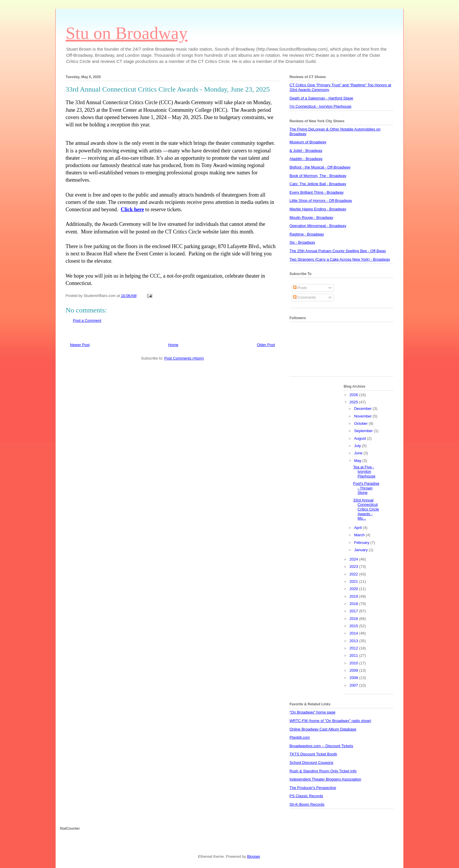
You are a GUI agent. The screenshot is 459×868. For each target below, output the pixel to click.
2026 (354, 395)
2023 (354, 567)
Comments (304, 297)
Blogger (254, 856)
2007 (354, 685)
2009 (354, 670)
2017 (354, 611)
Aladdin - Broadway (306, 159)
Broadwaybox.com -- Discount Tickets (321, 746)
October (362, 423)
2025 (354, 402)
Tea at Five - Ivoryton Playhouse (364, 472)
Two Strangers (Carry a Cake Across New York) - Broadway (340, 259)
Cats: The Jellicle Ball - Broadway (318, 184)
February (362, 543)
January (362, 550)
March (360, 535)
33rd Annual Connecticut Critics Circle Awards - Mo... (366, 509)
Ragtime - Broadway (307, 234)
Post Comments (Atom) (184, 358)
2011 (354, 655)
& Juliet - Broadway (306, 151)
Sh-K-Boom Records (307, 804)
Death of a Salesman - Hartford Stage (321, 98)
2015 (354, 626)
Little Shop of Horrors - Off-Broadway (321, 201)
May (358, 461)
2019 (354, 596)
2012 (354, 648)
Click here (132, 209)
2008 (354, 678)
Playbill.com (300, 737)
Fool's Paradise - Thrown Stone (366, 488)
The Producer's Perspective (313, 788)
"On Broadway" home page (312, 712)
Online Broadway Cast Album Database (323, 729)
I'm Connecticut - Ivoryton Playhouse (320, 106)
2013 (354, 641)
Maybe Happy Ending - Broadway (318, 209)
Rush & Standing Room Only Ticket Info (323, 771)
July (358, 446)
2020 (354, 589)
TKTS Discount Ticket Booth (313, 754)
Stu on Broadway (127, 33)
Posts (300, 288)
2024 (354, 559)
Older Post (266, 345)
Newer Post (80, 345)
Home (173, 345)
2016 (354, 619)
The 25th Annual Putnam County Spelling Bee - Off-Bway (338, 251)
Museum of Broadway (308, 142)
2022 (354, 574)
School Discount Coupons (311, 763)
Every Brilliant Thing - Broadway (317, 192)
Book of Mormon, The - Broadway (318, 176)
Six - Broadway (302, 242)
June (359, 453)
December (364, 409)
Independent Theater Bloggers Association (325, 779)
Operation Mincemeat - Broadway (318, 226)
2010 (354, 663)
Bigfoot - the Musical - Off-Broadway (320, 167)
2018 (354, 604)
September (364, 431)
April (359, 528)
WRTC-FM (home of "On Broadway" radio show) (330, 721)
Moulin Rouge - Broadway (311, 218)
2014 (354, 633)
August (361, 438)
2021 (354, 581)
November (364, 416)
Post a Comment (87, 320)
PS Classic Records (306, 796)
